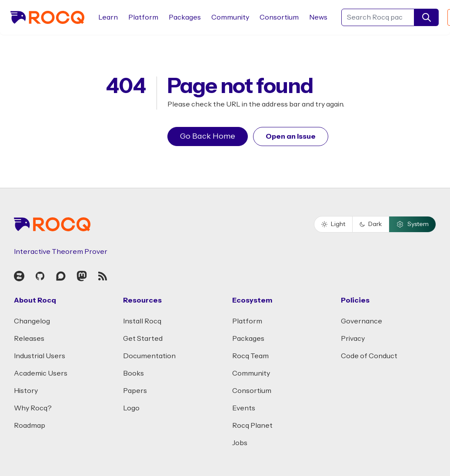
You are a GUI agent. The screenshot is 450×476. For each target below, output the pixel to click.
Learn (108, 17)
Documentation (149, 356)
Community (230, 17)
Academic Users (41, 373)
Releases (29, 339)
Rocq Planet (252, 426)
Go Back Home (208, 136)
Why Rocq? (33, 408)
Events (244, 408)
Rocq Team (250, 356)
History (26, 391)
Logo (131, 408)
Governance (362, 321)
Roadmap (30, 426)
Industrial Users (40, 356)
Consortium (279, 17)
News (318, 17)
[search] (427, 17)
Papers (135, 391)
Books (133, 373)
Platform (143, 17)
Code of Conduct (369, 356)
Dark (371, 224)
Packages (185, 17)
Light (333, 224)
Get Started (143, 339)
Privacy (353, 339)
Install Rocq (142, 321)
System (412, 224)
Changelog (32, 321)
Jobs (240, 443)
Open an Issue (291, 136)
